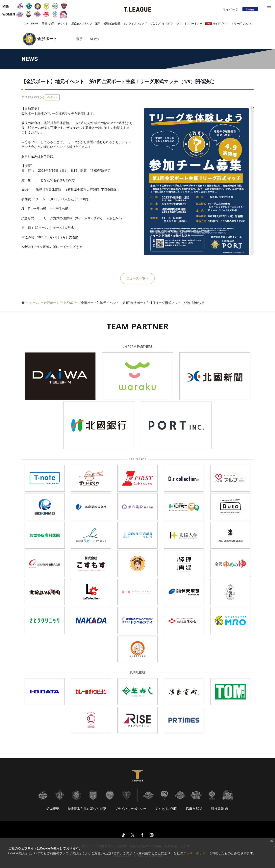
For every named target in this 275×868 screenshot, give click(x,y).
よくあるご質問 (166, 809)
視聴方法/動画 (112, 24)
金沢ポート (52, 303)
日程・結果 (48, 24)
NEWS (35, 24)
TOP (25, 24)
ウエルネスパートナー (189, 24)
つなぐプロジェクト (162, 24)
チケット (63, 24)
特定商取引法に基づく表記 (87, 809)
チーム (34, 303)
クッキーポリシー (196, 853)
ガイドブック (217, 24)
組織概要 (53, 809)
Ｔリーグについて (242, 24)
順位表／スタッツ (82, 24)
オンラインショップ (135, 24)
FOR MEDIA (194, 809)
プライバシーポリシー (131, 809)
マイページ (231, 9)
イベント (52, 97)
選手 (98, 24)
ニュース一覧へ (137, 278)
